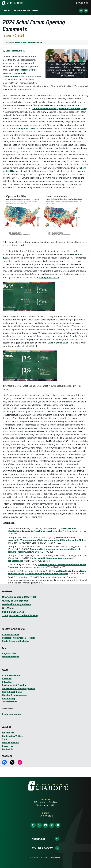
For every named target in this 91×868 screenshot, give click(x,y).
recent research (25, 70)
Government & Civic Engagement (19, 689)
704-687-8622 (45, 816)
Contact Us (8, 749)
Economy (7, 679)
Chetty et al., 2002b (49, 278)
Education (7, 682)
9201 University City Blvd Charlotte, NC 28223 (46, 804)
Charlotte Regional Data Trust (19, 597)
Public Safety (9, 699)
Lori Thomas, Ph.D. (36, 42)
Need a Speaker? (10, 743)
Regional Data (9, 653)
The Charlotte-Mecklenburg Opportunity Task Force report (42, 530)
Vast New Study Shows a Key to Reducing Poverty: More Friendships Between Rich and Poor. (47, 572)
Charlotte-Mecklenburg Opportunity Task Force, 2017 (59, 109)
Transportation (10, 702)
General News (21, 42)
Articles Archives (11, 635)
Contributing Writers (12, 736)
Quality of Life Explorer (15, 601)
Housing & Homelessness (14, 695)
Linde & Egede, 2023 (58, 343)
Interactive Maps (10, 657)
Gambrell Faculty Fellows (16, 604)
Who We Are (8, 733)
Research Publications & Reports (18, 638)
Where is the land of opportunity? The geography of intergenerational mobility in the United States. (47, 539)
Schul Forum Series (13, 612)
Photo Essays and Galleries (15, 641)
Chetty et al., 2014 (25, 128)
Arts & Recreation (11, 675)
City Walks (8, 608)
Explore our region (11, 714)
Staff (5, 739)
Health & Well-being (12, 692)
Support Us (8, 746)
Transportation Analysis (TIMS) (20, 616)
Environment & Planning (14, 685)
